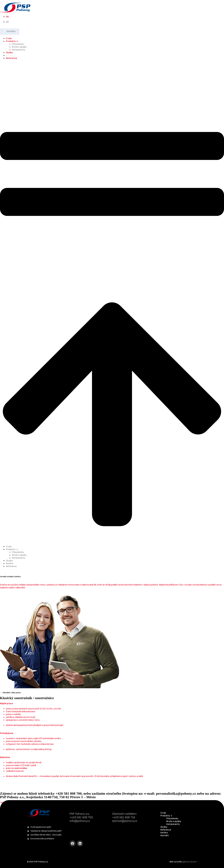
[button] (112, 302)
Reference (12, 58)
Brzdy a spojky (19, 47)
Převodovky (18, 44)
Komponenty (19, 50)
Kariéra (10, 55)
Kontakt (165, 835)
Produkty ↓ (12, 41)
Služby (9, 53)
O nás (9, 38)
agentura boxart (190, 862)
